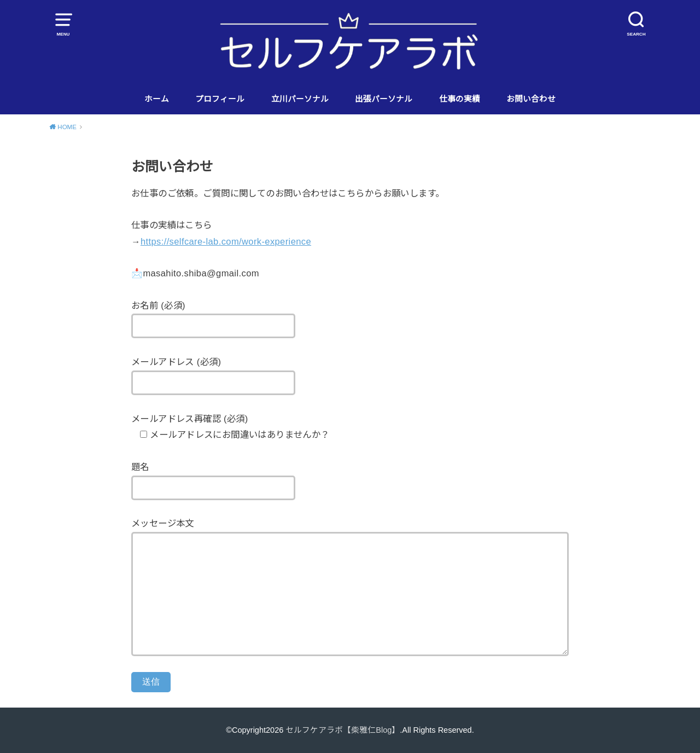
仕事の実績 (460, 99)
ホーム (157, 99)
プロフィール (220, 99)
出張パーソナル (384, 99)
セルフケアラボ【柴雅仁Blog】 (343, 730)
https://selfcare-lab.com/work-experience (226, 241)
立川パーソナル (300, 99)
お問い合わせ (531, 99)
